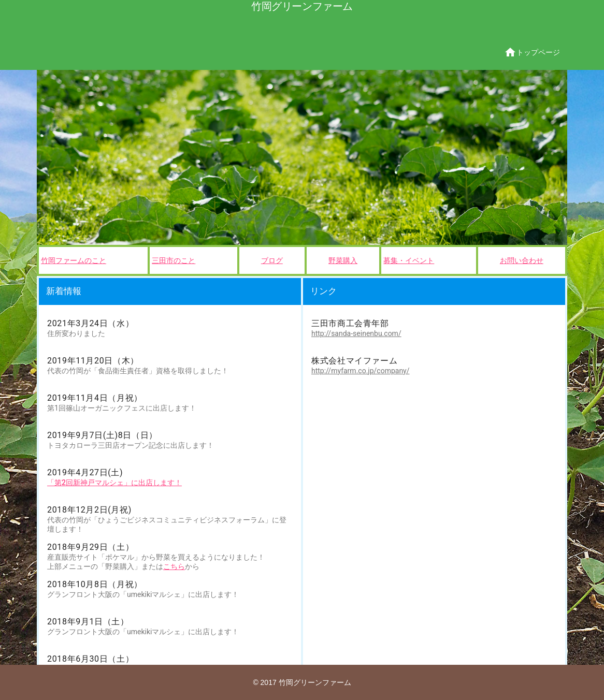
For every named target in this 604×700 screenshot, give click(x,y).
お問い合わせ (522, 260)
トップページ (532, 52)
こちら (174, 566)
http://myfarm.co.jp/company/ (361, 371)
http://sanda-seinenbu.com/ (356, 333)
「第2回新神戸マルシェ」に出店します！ (114, 483)
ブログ (272, 260)
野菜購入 (343, 260)
